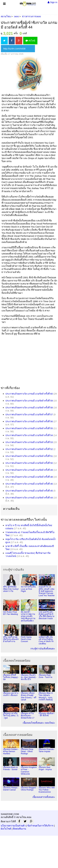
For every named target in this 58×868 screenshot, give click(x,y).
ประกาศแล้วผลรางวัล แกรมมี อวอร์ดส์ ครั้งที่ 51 (29, 456)
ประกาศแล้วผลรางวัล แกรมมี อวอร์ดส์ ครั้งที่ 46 (29, 484)
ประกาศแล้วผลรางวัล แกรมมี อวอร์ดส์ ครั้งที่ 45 (29, 491)
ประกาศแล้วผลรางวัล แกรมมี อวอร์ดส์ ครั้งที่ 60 (29, 394)
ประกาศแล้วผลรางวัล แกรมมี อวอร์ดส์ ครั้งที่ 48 (29, 477)
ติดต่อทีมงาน (19, 829)
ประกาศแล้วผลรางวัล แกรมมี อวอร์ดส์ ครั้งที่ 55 (29, 428)
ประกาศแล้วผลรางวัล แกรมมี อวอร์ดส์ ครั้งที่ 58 (29, 408)
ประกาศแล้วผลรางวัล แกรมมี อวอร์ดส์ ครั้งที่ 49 (29, 470)
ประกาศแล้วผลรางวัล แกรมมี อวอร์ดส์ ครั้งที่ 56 (29, 421)
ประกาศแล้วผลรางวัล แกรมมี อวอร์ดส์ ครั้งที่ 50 (29, 463)
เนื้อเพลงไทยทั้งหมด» (33, 723)
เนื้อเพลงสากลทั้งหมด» (44, 797)
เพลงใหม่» (50, 723)
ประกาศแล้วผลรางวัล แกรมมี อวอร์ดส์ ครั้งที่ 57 (29, 414)
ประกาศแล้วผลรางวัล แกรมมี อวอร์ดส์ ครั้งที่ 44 (29, 498)
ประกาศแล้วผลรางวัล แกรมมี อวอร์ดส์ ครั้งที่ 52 (29, 449)
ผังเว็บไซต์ (6, 829)
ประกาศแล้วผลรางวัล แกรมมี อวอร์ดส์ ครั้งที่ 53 (29, 442)
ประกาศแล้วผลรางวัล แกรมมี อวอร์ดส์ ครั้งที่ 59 (29, 401)
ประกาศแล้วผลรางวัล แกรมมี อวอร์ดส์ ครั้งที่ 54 (29, 435)
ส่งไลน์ (30, 41)
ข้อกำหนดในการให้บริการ (40, 826)
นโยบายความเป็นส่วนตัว (13, 826)
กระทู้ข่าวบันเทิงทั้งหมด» (43, 649)
